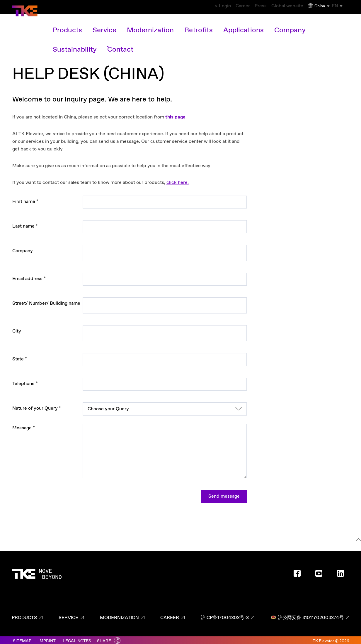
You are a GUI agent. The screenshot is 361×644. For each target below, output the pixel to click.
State (20, 356)
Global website (280, 6)
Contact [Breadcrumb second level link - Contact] (41, 37)
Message (24, 425)
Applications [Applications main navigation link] (214, 25)
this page (175, 114)
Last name (25, 223)
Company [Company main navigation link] (251, 25)
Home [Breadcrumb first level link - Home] (20, 37)
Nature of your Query (37, 405)
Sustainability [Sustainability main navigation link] (290, 25)
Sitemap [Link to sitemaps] (22, 638)
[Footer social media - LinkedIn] (343, 572)
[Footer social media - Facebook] (299, 572)
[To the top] (358, 538)
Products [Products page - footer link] (24, 615)
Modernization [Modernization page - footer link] (119, 615)
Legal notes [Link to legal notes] (77, 638)
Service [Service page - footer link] (68, 615)
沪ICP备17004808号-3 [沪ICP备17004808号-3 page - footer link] (225, 615)
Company (23, 248)
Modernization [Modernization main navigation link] (139, 25)
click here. (178, 180)
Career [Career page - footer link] (170, 615)
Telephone (25, 381)
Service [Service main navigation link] (102, 25)
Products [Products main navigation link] (71, 25)
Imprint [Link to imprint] (47, 638)
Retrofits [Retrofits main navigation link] (178, 25)
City (17, 328)
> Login (196, 6)
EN (342, 6)
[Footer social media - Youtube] (321, 572)
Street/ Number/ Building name (46, 300)
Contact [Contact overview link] (327, 25)
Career (222, 6)
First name (25, 199)
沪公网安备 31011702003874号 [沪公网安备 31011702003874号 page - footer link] (307, 615)
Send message (224, 493)
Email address (29, 276)
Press (247, 6)
